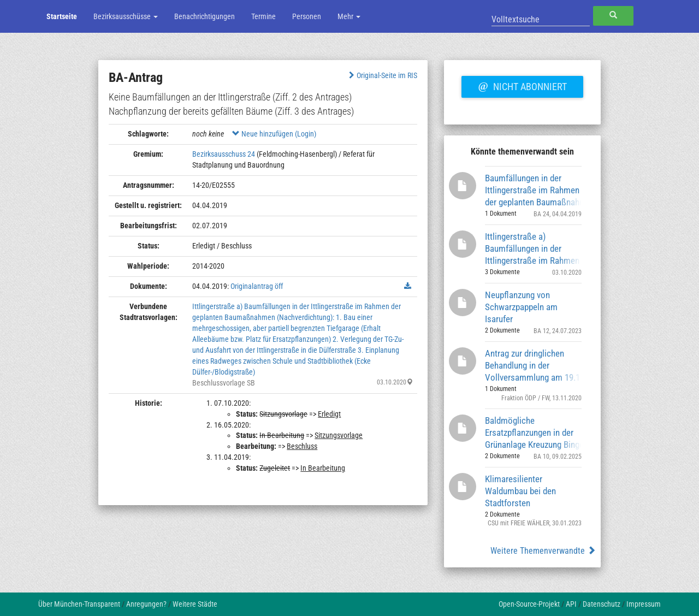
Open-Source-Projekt (529, 604)
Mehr (349, 16)
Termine (263, 16)
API (571, 604)
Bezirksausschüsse (126, 16)
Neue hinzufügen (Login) (274, 134)
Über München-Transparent (79, 604)
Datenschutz (602, 604)
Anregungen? (146, 604)
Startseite (62, 16)
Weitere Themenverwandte (543, 551)
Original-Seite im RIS (382, 75)
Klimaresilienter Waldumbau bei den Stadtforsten (520, 491)
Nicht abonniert (522, 85)
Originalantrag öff (257, 286)
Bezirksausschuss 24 (224, 154)
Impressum (644, 604)
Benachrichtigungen (205, 16)
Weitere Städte (195, 604)
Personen (307, 16)
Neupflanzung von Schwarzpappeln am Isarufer (521, 307)
